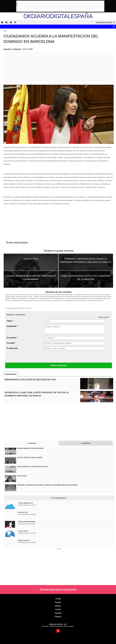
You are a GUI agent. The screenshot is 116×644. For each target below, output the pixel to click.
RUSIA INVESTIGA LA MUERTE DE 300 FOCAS (33, 467)
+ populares (86, 443)
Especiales (58, 613)
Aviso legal (45, 626)
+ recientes (31, 443)
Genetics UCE (23, 512)
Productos (58, 616)
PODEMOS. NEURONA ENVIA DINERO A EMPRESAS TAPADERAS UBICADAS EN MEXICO (48, 485)
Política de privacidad (56, 626)
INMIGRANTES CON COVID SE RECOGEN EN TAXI (30, 380)
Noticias (5, 31)
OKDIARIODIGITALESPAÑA (56, 624)
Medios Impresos (24, 540)
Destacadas (11, 374)
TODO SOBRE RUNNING (27, 522)
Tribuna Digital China (25, 503)
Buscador (58, 602)
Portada (58, 599)
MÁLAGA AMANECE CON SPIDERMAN (30, 448)
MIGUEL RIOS (31, 259)
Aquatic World (23, 531)
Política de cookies (69, 626)
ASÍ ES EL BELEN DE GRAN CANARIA (30, 457)
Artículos (58, 609)
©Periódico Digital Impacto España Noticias (58, 589)
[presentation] (61, 356)
